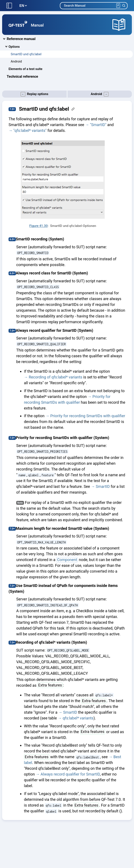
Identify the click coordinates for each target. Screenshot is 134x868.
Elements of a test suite (25, 69)
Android (16, 61)
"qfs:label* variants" (30, 130)
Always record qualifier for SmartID (70, 774)
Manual (37, 25)
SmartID (103, 486)
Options (14, 47)
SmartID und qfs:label (26, 54)
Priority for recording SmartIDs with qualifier (88, 416)
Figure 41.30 (38, 226)
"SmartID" (98, 125)
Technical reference (23, 77)
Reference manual (21, 39)
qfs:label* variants (78, 718)
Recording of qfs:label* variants (55, 377)
